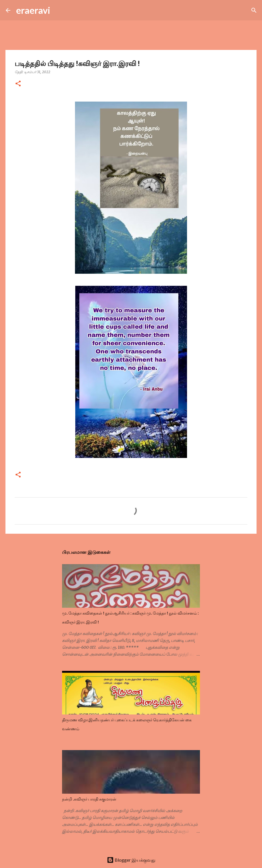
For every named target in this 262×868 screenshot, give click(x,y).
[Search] (58, 10)
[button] (18, 84)
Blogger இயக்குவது (131, 860)
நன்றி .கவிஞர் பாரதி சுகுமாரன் (89, 799)
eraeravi (33, 10)
